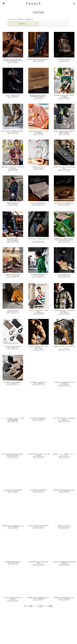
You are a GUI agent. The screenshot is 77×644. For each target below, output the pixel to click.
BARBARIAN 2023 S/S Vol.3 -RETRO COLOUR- (64, 96)
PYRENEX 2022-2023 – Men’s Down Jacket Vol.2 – (64, 311)
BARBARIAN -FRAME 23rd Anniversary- (64, 490)
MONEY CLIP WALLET (64, 526)
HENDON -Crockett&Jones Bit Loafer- (64, 598)
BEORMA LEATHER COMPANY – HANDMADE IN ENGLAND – (38, 96)
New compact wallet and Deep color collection (13, 598)
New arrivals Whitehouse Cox (38, 203)
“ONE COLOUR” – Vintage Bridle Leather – (38, 239)
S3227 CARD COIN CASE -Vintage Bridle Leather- (64, 419)
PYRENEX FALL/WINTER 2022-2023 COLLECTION (64, 383)
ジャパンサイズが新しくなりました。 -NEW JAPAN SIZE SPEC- (13, 419)
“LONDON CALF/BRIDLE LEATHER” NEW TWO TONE (64, 562)
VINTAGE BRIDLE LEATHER (13, 562)
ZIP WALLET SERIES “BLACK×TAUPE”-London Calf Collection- (13, 455)
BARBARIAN (66, 98)
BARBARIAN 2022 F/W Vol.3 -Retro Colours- (38, 311)
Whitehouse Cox (66, 169)
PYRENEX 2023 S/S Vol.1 (13, 203)
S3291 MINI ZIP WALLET (64, 275)
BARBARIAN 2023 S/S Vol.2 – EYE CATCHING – (38, 132)
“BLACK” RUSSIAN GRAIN (13, 95)
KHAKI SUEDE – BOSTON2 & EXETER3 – (13, 131)
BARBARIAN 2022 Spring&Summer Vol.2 (13, 526)
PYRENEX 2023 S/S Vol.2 (38, 167)
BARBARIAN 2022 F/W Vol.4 (39, 275)
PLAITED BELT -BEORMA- (64, 59)
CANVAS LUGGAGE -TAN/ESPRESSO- (38, 526)
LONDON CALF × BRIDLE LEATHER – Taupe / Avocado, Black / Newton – (64, 239)
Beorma (66, 61)
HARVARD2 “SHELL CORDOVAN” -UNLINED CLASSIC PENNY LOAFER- (13, 60)
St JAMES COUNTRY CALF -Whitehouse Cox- (64, 168)
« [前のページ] (34, 606)
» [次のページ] (47, 606)
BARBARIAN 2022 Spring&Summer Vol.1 (39, 598)
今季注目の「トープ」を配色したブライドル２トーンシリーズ (64, 455)
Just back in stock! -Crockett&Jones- (64, 203)
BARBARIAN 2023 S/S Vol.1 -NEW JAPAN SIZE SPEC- (13, 168)
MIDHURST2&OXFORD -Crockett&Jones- (38, 59)
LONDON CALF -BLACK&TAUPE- (13, 382)
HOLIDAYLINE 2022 (13, 311)
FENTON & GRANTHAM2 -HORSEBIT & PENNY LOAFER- (64, 132)
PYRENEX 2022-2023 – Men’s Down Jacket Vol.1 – (38, 347)
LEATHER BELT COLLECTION (38, 490)
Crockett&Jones (15, 62)
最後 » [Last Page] (51, 606)
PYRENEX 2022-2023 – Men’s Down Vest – (64, 347)
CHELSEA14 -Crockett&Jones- (38, 418)
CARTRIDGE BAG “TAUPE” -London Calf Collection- (38, 455)
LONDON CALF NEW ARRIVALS (13, 346)
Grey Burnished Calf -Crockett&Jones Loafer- (38, 562)
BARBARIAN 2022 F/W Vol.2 (39, 382)
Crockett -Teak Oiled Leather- (13, 275)
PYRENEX (41, 168)
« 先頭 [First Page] (30, 606)
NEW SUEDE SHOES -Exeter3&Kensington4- (13, 239)
